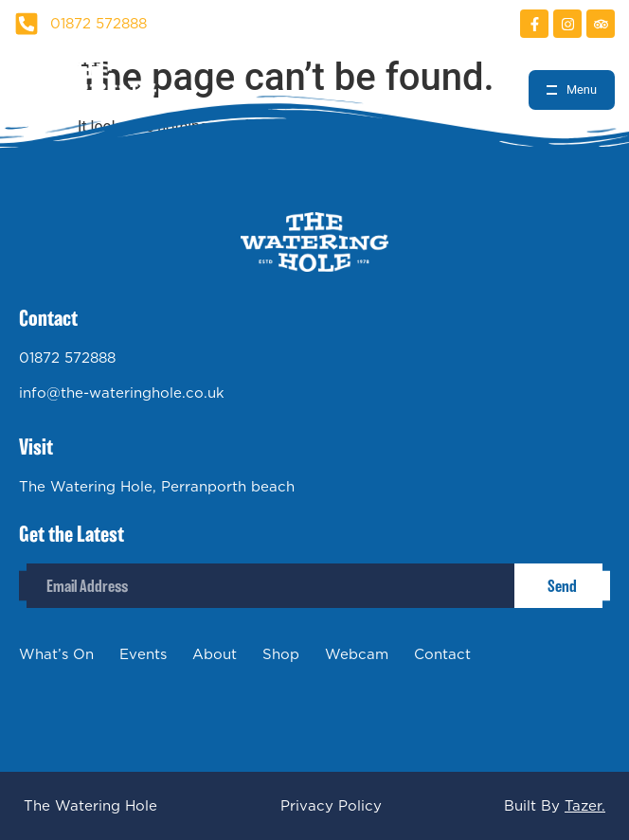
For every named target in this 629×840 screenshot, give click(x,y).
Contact (442, 654)
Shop (281, 654)
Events (143, 654)
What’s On (56, 654)
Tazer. (585, 805)
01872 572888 (67, 357)
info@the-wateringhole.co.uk (122, 393)
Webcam (357, 654)
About (215, 654)
